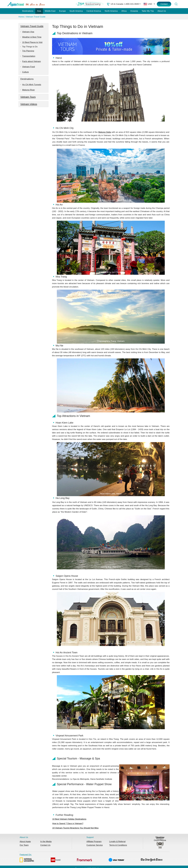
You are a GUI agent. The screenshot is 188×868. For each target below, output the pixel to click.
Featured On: (91, 858)
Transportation (29, 56)
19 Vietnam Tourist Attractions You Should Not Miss (75, 828)
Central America (94, 11)
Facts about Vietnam (32, 61)
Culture (25, 72)
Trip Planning (28, 51)
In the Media (46, 842)
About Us (162, 11)
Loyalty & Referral (117, 842)
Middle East (50, 11)
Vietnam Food (29, 67)
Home (21, 17)
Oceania (134, 11)
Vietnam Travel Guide (36, 17)
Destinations (28, 11)
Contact (164, 4)
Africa (124, 11)
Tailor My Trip (148, 11)
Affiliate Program (94, 842)
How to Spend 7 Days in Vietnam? (68, 824)
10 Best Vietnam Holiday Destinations (69, 819)
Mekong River (28, 90)
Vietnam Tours (28, 97)
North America (111, 11)
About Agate (25, 842)
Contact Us (45, 845)
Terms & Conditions (118, 845)
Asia (39, 11)
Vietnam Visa (28, 32)
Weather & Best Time (32, 37)
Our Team (24, 845)
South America (76, 11)
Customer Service (95, 845)
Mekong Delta (105, 132)
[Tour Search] (176, 4)
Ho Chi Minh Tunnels (32, 85)
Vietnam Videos (29, 104)
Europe (63, 11)
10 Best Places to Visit (32, 42)
